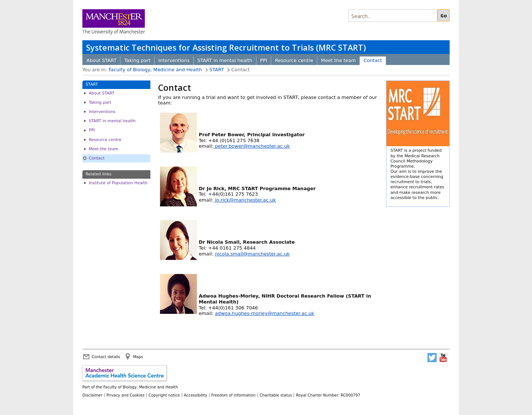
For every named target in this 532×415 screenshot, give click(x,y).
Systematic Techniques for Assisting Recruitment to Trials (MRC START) (226, 47)
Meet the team (338, 60)
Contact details (106, 357)
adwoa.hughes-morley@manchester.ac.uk (265, 313)
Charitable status (276, 395)
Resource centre (294, 60)
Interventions (174, 60)
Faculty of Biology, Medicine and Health (155, 70)
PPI (264, 60)
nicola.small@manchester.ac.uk (253, 254)
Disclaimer (92, 395)
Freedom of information (233, 395)
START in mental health (225, 60)
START (217, 70)
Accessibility (196, 395)
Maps (138, 357)
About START (101, 60)
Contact (373, 60)
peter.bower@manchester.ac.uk (252, 146)
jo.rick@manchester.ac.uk (245, 200)
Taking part (137, 60)
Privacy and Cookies (125, 395)
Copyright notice (164, 395)
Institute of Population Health (118, 183)
